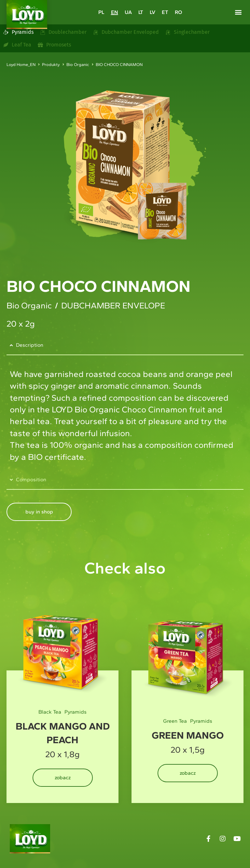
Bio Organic (78, 65)
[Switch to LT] (141, 12)
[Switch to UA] (128, 12)
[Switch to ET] (165, 12)
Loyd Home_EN (21, 65)
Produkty (51, 65)
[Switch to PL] (101, 12)
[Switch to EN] (115, 12)
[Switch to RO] (178, 12)
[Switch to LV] (153, 12)
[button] (238, 12)
